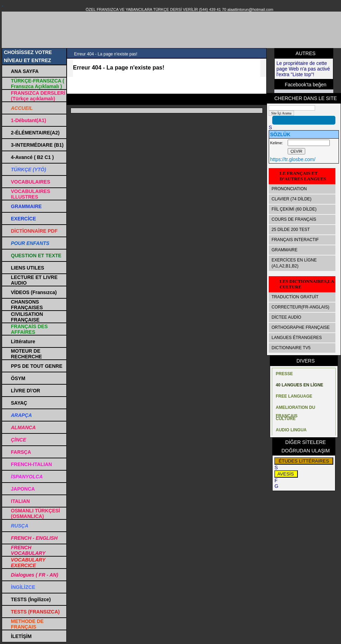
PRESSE (284, 374)
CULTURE (286, 419)
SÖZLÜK (280, 134)
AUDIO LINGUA (291, 430)
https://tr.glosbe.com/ (293, 159)
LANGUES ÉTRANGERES (297, 338)
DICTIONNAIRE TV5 (291, 348)
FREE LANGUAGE (294, 396)
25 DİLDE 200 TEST (291, 230)
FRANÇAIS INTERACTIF (295, 240)
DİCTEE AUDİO (286, 317)
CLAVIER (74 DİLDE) (292, 199)
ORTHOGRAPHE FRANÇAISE (301, 327)
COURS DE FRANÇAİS (294, 219)
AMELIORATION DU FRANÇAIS (295, 409)
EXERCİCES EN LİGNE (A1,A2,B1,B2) (294, 263)
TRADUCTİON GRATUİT (295, 297)
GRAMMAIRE (285, 250)
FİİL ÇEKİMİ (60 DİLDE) (294, 209)
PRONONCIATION (289, 189)
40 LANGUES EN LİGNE (299, 385)
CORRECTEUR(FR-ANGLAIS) (300, 307)
